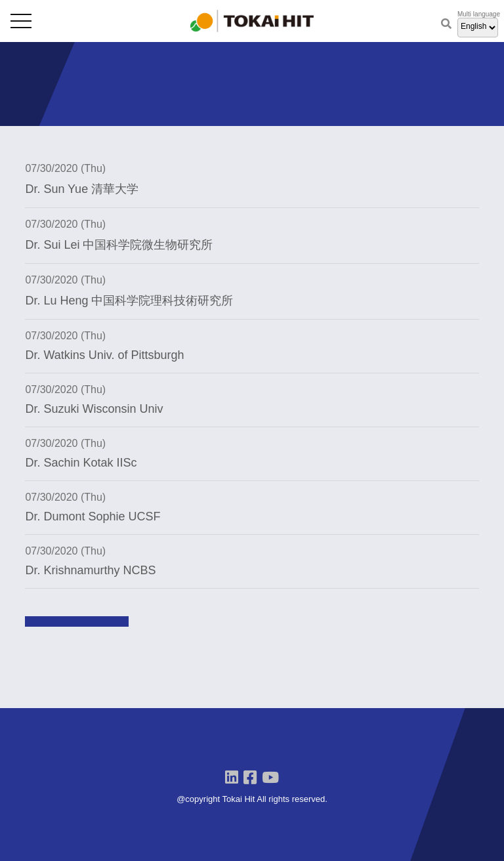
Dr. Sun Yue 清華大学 (82, 189)
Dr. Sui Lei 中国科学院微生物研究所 (119, 245)
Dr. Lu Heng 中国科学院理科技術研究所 (129, 301)
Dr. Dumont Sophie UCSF (93, 516)
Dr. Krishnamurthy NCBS (90, 570)
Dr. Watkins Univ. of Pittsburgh (104, 355)
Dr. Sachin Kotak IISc (81, 463)
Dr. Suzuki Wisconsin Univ (94, 409)
